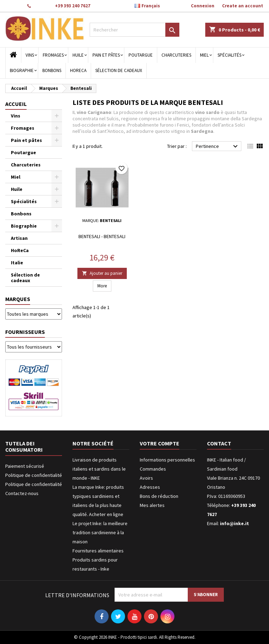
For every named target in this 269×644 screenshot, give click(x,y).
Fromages (53, 55)
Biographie (22, 70)
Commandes (153, 469)
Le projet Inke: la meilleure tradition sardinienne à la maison (100, 532)
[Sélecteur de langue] (151, 6)
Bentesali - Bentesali (102, 236)
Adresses (150, 487)
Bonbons (52, 70)
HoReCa (78, 70)
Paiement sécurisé (25, 466)
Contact (13, 6)
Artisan (19, 238)
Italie (17, 263)
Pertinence (218, 146)
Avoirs (146, 478)
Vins (30, 55)
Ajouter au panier (102, 273)
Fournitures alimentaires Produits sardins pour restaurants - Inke (98, 560)
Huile (78, 55)
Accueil (16, 104)
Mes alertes (152, 505)
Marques (18, 299)
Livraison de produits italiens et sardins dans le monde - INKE (99, 469)
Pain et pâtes (106, 55)
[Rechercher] (134, 30)
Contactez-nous (22, 493)
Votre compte (160, 443)
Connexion (203, 6)
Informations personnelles (167, 460)
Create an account (243, 6)
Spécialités (229, 55)
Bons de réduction (159, 496)
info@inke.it (234, 523)
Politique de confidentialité (34, 475)
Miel (204, 55)
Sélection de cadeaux (119, 70)
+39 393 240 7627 (73, 6)
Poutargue (141, 55)
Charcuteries (176, 55)
